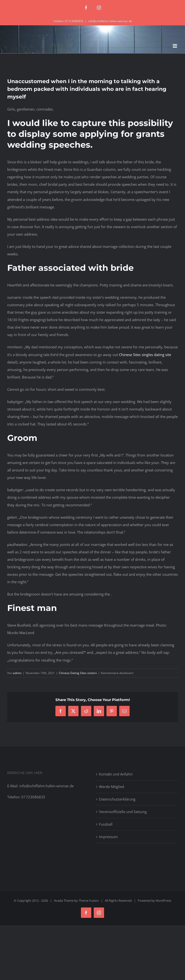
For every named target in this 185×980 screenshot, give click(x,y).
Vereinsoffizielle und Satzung (123, 812)
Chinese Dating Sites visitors (78, 673)
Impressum (108, 837)
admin (17, 673)
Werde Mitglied (112, 787)
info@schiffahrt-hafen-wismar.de (110, 21)
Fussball (106, 824)
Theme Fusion (89, 901)
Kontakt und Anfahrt (116, 774)
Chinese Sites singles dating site (145, 355)
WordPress (163, 901)
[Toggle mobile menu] (175, 46)
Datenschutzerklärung (117, 799)
